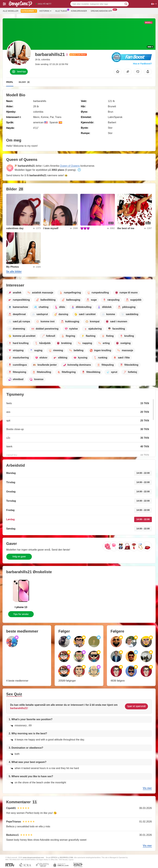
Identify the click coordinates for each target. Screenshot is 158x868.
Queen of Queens (70, 166)
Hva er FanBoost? (142, 64)
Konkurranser (79, 11)
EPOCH (54, 857)
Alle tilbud (62, 11)
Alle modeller (11, 11)
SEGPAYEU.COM (66, 857)
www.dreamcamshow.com (33, 857)
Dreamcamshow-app (102, 11)
